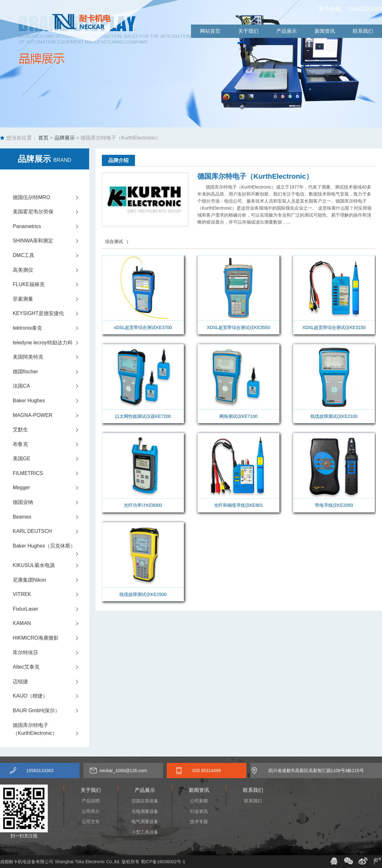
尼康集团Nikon (51, 580)
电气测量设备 (145, 821)
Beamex (51, 517)
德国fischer (51, 372)
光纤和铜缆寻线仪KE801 (238, 505)
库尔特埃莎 (51, 653)
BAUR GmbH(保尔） (51, 711)
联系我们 (363, 31)
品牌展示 (65, 138)
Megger (51, 488)
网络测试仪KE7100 (238, 416)
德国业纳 (51, 502)
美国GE (51, 459)
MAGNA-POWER (51, 415)
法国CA (51, 386)
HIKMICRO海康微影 (51, 638)
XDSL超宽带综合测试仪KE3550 (238, 327)
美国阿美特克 (51, 357)
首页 (43, 138)
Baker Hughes (51, 401)
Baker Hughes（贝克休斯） (51, 548)
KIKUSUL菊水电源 (51, 565)
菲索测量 (51, 299)
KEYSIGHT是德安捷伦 (51, 313)
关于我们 (248, 31)
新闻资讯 (325, 31)
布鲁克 (51, 444)
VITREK (51, 594)
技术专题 (199, 821)
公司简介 (91, 811)
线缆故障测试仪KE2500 (143, 594)
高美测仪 (51, 270)
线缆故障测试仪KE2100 (334, 416)
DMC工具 (51, 255)
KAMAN (51, 623)
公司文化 (91, 821)
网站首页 (210, 31)
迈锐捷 (51, 682)
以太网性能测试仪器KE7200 (143, 416)
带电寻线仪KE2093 (334, 505)
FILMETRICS (51, 473)
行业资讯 (199, 811)
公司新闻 (199, 801)
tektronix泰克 (51, 328)
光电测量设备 (145, 811)
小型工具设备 (145, 832)
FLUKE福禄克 (51, 284)
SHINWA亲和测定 (51, 241)
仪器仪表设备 (145, 801)
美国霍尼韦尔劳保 (51, 212)
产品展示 (286, 31)
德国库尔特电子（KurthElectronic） (51, 730)
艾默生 (51, 430)
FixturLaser (51, 609)
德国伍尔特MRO (51, 197)
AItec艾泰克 (51, 667)
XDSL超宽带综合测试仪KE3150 (334, 327)
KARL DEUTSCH (51, 531)
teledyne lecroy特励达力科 (51, 343)
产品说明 (91, 801)
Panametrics (51, 226)
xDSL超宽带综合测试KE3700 (143, 327)
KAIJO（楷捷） (51, 696)
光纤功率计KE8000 (143, 505)
